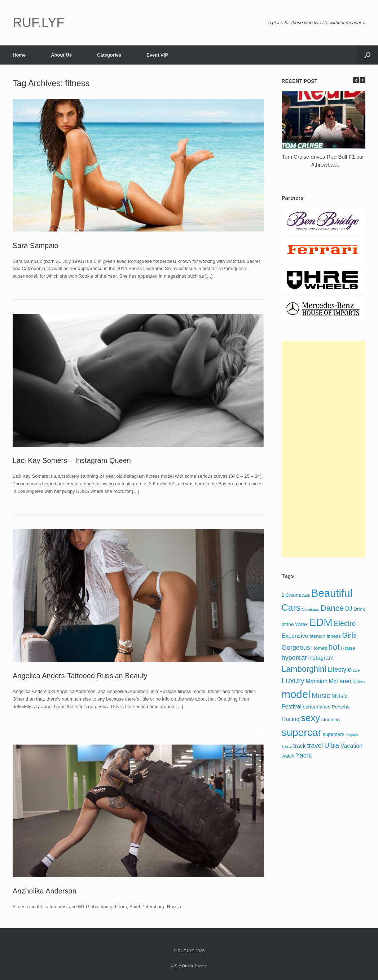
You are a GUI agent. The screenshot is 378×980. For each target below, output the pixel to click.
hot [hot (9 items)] (334, 647)
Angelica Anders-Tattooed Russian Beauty (80, 676)
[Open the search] (367, 55)
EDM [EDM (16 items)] (321, 622)
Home (19, 55)
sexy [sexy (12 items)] (310, 718)
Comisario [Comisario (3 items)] (311, 609)
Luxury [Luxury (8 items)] (293, 681)
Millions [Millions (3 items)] (359, 682)
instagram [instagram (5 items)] (321, 658)
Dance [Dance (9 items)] (332, 608)
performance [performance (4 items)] (316, 707)
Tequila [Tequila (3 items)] (352, 734)
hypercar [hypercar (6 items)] (294, 658)
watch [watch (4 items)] (288, 756)
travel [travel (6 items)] (315, 746)
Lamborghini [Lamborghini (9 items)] (304, 669)
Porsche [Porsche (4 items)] (340, 707)
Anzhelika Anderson (45, 891)
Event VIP (157, 55)
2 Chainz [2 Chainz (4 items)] (291, 595)
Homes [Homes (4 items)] (319, 648)
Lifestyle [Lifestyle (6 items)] (339, 670)
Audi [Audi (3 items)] (306, 595)
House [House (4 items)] (348, 648)
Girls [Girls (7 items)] (350, 635)
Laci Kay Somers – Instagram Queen (72, 460)
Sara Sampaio (36, 246)
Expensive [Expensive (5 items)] (295, 636)
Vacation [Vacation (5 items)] (351, 746)
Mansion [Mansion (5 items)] (316, 681)
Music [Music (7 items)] (321, 696)
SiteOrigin (184, 966)
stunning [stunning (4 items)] (331, 719)
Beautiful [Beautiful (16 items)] (332, 593)
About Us (61, 55)
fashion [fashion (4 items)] (317, 636)
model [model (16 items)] (296, 694)
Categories (109, 55)
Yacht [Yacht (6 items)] (304, 755)
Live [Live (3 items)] (356, 670)
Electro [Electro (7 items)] (345, 623)
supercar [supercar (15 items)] (302, 732)
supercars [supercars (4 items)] (334, 734)
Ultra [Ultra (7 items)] (332, 745)
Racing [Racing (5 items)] (291, 719)
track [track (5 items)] (300, 746)
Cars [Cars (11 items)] (291, 608)
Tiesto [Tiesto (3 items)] (287, 746)
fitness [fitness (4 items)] (334, 636)
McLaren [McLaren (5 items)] (340, 681)
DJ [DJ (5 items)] (349, 609)
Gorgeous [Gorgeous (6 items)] (296, 648)
